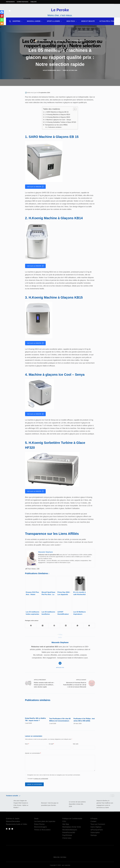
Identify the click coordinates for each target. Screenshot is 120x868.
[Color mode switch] (10, 11)
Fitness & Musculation (42, 829)
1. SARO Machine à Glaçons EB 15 (57, 112)
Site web (76, 743)
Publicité (34, 2)
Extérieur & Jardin (13, 818)
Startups (94, 835)
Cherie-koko (67, 838)
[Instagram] (12, 828)
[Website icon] (60, 660)
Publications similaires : (55, 127)
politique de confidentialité (41, 778)
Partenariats (10, 2)
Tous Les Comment (98, 824)
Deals (84, 41)
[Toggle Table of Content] (74, 109)
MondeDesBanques (70, 829)
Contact (93, 821)
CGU (64, 821)
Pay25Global (67, 835)
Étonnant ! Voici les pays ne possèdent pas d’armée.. (50, 804)
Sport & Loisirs (55, 21)
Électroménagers (76, 41)
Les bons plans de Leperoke (45, 821)
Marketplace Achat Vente (72, 826)
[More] (2, 23)
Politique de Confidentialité (72, 818)
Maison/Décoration (13, 821)
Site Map (66, 824)
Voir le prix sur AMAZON (35, 187)
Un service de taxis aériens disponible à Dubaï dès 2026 (77, 804)
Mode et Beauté (88, 21)
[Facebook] (2, 12)
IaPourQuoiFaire (97, 829)
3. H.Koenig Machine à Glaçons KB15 (57, 117)
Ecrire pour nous (23, 2)
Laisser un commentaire (34, 784)
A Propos (94, 818)
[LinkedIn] (66, 623)
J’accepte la (38, 778)
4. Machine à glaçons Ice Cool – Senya (58, 120)
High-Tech (72, 21)
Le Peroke (60, 10)
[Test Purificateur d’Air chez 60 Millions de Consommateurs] (60, 708)
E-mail (51, 743)
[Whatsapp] (2, 20)
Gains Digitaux (96, 826)
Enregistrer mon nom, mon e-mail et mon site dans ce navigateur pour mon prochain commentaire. (54, 774)
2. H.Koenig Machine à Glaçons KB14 (57, 114)
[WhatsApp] (78, 623)
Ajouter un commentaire (33, 753)
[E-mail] (89, 623)
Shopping (18, 21)
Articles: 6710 (60, 665)
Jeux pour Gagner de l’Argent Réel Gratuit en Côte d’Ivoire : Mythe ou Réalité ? (21, 804)
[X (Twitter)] (43, 623)
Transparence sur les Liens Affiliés (56, 125)
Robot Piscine (39, 824)
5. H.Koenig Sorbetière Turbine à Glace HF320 (60, 122)
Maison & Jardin (35, 21)
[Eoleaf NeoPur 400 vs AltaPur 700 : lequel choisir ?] (36, 707)
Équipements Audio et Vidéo (17, 824)
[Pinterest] (2, 16)
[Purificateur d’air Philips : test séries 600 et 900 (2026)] (84, 707)
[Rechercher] (10, 21)
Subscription (95, 832)
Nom (27, 743)
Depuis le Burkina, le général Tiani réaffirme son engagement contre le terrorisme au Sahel (105, 804)
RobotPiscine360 (69, 832)
